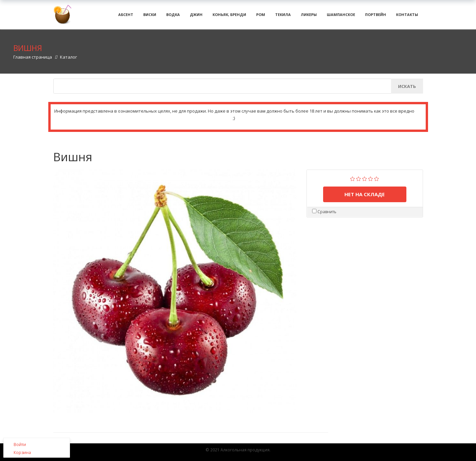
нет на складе (365, 198)
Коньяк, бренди (229, 16)
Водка (173, 16)
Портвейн (376, 16)
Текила (283, 16)
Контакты (407, 16)
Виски (150, 16)
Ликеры (309, 16)
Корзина (22, 453)
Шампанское (341, 16)
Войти (20, 445)
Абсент (126, 16)
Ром (261, 16)
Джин (196, 16)
